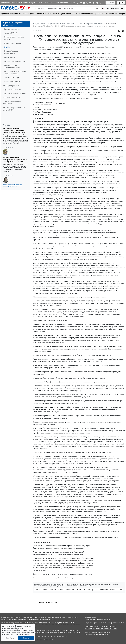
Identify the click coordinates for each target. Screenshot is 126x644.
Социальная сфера (66, 14)
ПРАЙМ (7, 47)
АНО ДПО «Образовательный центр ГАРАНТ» (14, 109)
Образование (87, 14)
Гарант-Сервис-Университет (43, 640)
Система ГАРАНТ (11, 33)
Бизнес (39, 14)
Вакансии (16, 3)
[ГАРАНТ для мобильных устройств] (77, 3)
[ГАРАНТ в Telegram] (87, 3)
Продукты (25, 3)
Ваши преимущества (11, 86)
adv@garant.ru (90, 628)
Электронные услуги (12, 78)
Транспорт (99, 14)
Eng (121, 3)
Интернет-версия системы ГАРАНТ (14, 38)
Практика (47, 14)
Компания (6, 3)
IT (116, 14)
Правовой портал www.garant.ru (11, 52)
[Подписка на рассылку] (74, 3)
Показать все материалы (45, 602)
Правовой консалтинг (13, 43)
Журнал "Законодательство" (15, 61)
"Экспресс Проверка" (12, 82)
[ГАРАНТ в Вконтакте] (81, 3)
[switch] (29, 8)
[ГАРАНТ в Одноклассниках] (94, 3)
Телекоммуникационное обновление (12, 102)
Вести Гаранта (10, 57)
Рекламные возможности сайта (106, 628)
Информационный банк (12, 90)
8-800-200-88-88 (90, 617)
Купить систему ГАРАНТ (12, 97)
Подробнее (10, 638)
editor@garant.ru (118, 623)
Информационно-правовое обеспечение (13, 24)
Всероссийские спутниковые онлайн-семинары (15, 73)
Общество (109, 14)
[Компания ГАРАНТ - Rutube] (97, 3)
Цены (34, 3)
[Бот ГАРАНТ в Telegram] (90, 3)
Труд (55, 14)
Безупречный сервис (12, 29)
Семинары (48, 3)
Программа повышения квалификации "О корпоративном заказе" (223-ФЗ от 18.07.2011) (15, 160)
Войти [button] (110, 3)
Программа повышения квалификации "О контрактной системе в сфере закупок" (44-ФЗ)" (15, 130)
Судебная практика (9, 14)
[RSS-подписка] (100, 3)
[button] (113, 8)
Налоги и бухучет (27, 14)
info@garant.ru (61, 636)
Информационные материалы (14, 93)
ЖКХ (78, 14)
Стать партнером (62, 3)
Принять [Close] (26, 638)
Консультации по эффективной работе (12, 66)
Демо (40, 3)
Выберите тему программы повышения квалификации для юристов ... (12, 185)
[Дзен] (84, 3)
